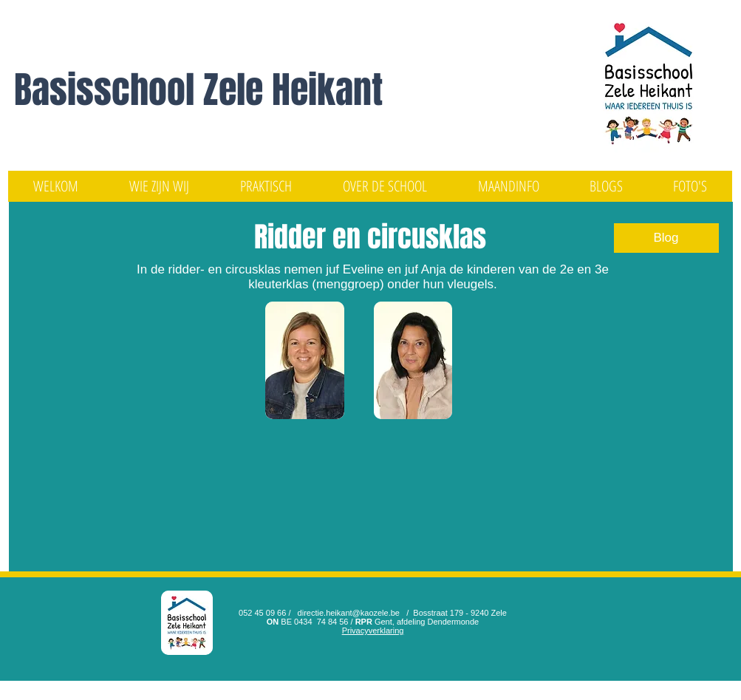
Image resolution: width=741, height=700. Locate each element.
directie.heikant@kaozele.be (349, 613)
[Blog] (666, 238)
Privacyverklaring (373, 631)
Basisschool (109, 90)
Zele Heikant (293, 90)
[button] (160, 186)
